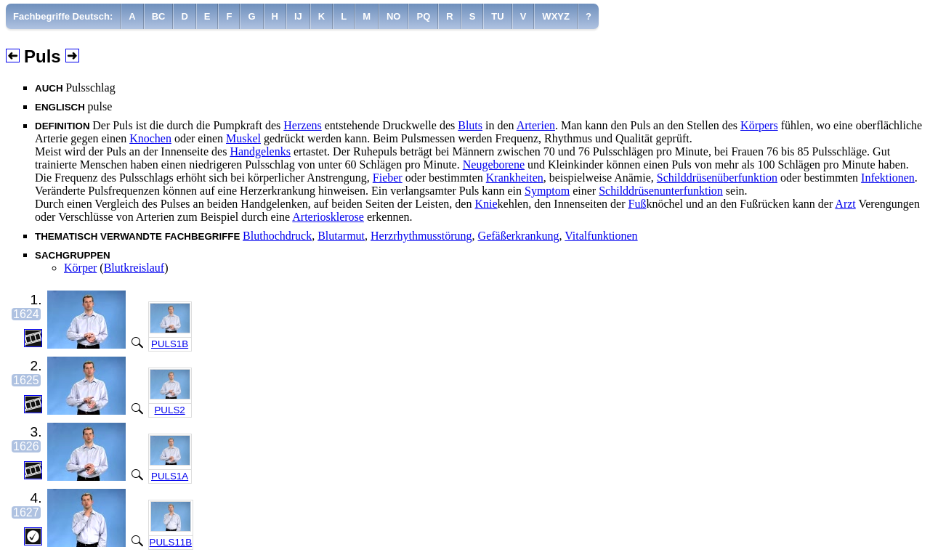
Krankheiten (515, 178)
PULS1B (170, 344)
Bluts (470, 125)
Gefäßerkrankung (519, 236)
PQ (423, 16)
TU (497, 16)
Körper (80, 268)
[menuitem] (63, 16)
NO (394, 16)
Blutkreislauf (134, 268)
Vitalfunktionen (601, 236)
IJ (298, 16)
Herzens (302, 125)
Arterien (536, 125)
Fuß (637, 204)
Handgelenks (260, 151)
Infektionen (888, 178)
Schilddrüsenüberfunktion (717, 178)
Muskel (243, 138)
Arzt (845, 204)
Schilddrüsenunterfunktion (661, 191)
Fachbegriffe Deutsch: (63, 16)
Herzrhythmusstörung (421, 236)
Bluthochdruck (277, 236)
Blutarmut (341, 236)
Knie (486, 204)
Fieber (388, 178)
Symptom (547, 191)
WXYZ (556, 16)
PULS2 (169, 410)
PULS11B (171, 542)
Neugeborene (494, 165)
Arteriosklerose (328, 217)
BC (159, 16)
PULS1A (170, 476)
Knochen (150, 138)
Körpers (759, 125)
